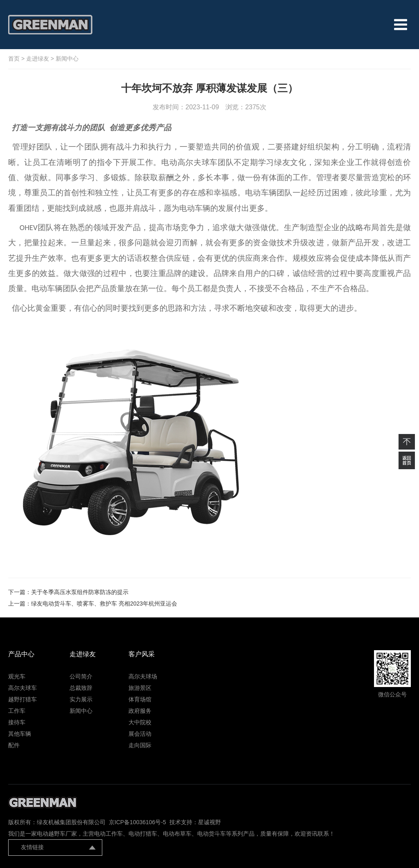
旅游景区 (140, 688)
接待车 (17, 722)
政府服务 (140, 711)
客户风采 (142, 654)
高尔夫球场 (143, 676)
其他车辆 (20, 734)
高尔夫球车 (23, 688)
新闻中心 (67, 59)
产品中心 (21, 654)
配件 (14, 745)
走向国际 (140, 745)
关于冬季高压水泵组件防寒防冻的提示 (80, 592)
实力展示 (81, 699)
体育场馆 (140, 699)
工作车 (17, 711)
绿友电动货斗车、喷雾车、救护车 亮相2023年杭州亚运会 (104, 604)
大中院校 (140, 722)
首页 (14, 59)
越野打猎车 (23, 699)
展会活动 (140, 734)
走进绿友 (38, 59)
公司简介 (81, 676)
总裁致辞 (81, 688)
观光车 (17, 676)
